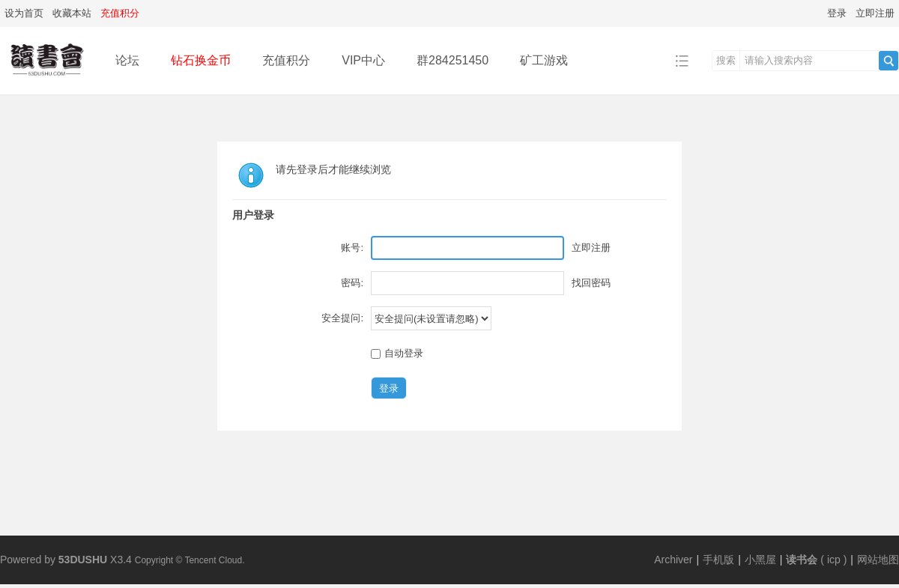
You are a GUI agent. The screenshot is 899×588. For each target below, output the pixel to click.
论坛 (127, 60)
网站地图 (878, 560)
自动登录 (397, 353)
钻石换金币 (201, 60)
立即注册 (875, 13)
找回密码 (591, 283)
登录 (837, 13)
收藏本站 (72, 13)
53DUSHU (83, 560)
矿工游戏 (544, 60)
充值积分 (286, 60)
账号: (352, 248)
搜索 (726, 60)
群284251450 (452, 60)
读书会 (802, 560)
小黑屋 (760, 560)
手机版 (718, 560)
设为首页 (24, 13)
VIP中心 (363, 60)
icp (834, 560)
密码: (352, 283)
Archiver (673, 560)
